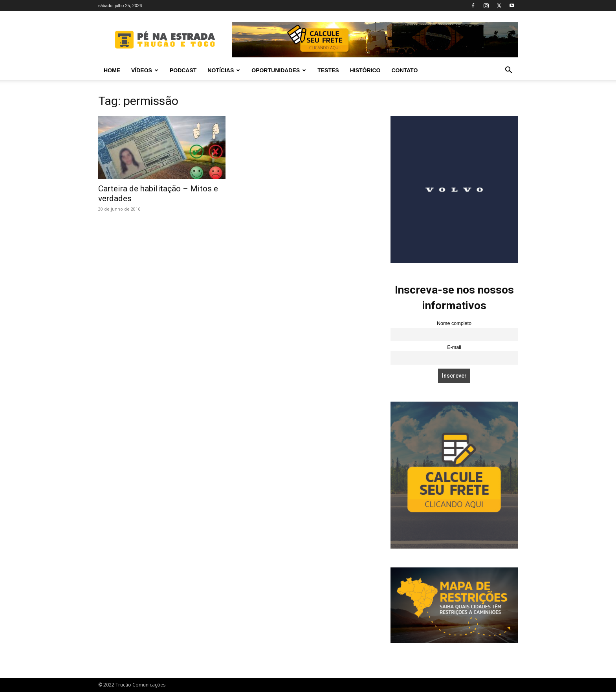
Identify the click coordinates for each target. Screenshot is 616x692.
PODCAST (183, 70)
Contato (404, 70)
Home (112, 70)
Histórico (365, 70)
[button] (508, 71)
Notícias (224, 70)
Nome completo (454, 323)
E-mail (454, 347)
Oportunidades (279, 70)
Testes (328, 70)
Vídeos (145, 70)
